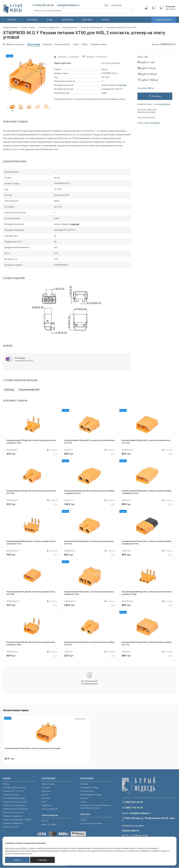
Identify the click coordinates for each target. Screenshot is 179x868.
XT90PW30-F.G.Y (70, 601)
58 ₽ (147, 605)
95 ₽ (147, 504)
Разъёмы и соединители (14, 805)
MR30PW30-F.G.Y (128, 601)
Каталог (13, 20)
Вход (106, 5)
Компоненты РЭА (11, 795)
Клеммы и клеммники (13, 816)
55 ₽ (147, 555)
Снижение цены (87, 791)
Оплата (105, 20)
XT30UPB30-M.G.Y (13, 601)
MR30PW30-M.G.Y (13, 551)
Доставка (87, 20)
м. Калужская (164, 104)
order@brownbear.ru (68, 5)
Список (83, 820)
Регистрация (117, 5)
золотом (122, 85)
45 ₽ (32, 656)
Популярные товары (89, 788)
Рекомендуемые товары (91, 795)
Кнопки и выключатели (13, 813)
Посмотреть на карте (134, 826)
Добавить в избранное (97, 57)
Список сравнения (50, 809)
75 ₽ (32, 555)
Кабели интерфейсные (13, 823)
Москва (45, 821)
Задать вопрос (164, 20)
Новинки (84, 784)
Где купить (67, 20)
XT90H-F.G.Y (68, 501)
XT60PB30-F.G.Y (70, 551)
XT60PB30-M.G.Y (128, 450)
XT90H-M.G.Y (126, 501)
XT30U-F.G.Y (68, 652)
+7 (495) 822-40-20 (43, 5)
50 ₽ (147, 454)
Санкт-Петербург (49, 825)
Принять (17, 860)
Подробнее (43, 860)
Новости (84, 798)
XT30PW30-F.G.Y (12, 450)
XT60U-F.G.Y (68, 450)
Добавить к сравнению (68, 57)
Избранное (46, 805)
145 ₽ (90, 504)
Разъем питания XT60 (29, 390)
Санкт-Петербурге (152, 123)
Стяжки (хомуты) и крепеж (15, 802)
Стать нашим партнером (91, 824)
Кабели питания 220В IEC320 (16, 809)
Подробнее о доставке (147, 112)
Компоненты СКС (11, 827)
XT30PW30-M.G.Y (13, 652)
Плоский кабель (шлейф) (14, 798)
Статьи (83, 802)
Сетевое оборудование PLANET (17, 820)
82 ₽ (9, 759)
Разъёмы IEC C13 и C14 (13, 791)
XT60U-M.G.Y (126, 652)
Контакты (33, 20)
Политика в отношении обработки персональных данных (96, 807)
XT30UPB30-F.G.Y (12, 501)
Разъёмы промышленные (14, 788)
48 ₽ (90, 454)
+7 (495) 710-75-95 (132, 808)
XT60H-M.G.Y (126, 551)
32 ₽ (32, 454)
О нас (50, 20)
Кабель (6, 784)
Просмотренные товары (16, 711)
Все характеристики (111, 63)
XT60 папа (9, 390)
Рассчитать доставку (146, 117)
